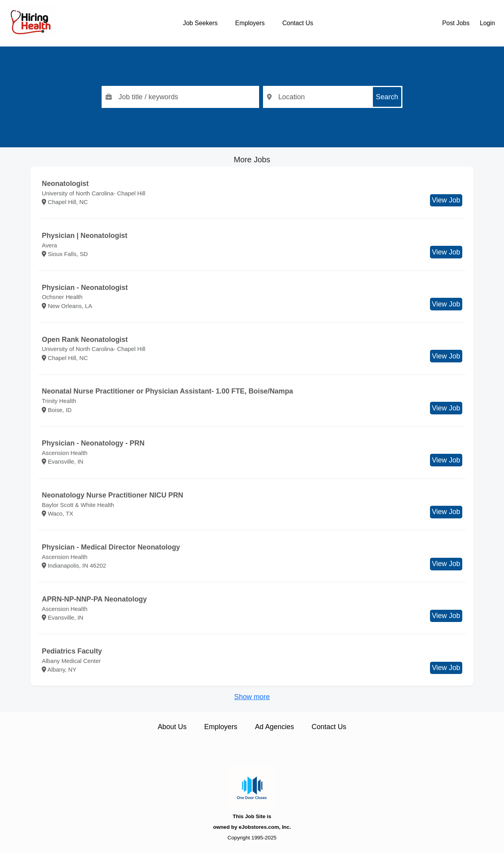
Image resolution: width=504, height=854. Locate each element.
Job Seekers (200, 23)
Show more (252, 697)
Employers (250, 23)
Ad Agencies (274, 727)
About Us (172, 727)
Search (387, 97)
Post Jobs (456, 23)
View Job (446, 200)
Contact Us (298, 23)
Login (487, 23)
